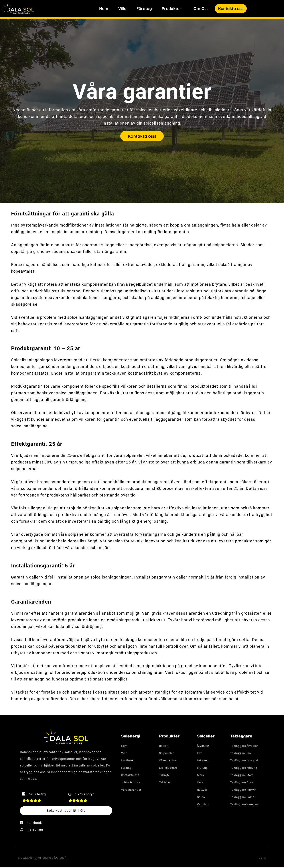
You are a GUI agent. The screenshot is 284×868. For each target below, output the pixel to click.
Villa (122, 9)
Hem (104, 9)
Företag (144, 9)
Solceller (206, 737)
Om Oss (201, 9)
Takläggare (241, 737)
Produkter (172, 9)
